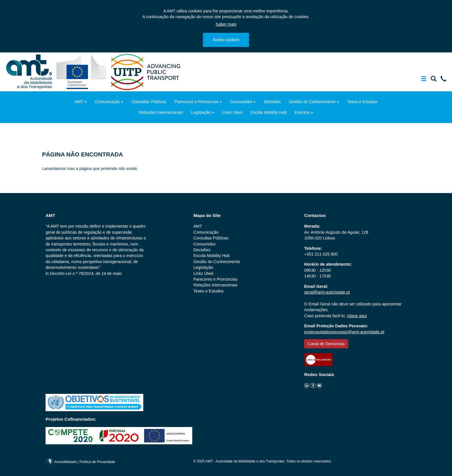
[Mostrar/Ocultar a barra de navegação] (424, 80)
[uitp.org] (145, 71)
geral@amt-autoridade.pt (327, 292)
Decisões (272, 102)
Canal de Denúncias (326, 344)
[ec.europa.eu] (82, 71)
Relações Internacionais (161, 112)
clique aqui (357, 316)
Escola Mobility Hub (269, 112)
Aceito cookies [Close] (226, 40)
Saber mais (226, 24)
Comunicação (107, 102)
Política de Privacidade (97, 462)
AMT (79, 102)
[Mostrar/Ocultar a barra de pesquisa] (434, 80)
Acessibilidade (62, 462)
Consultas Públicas (149, 102)
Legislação (201, 112)
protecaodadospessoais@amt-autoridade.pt (344, 332)
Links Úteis (232, 112)
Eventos (302, 112)
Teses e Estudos (362, 102)
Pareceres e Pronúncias (197, 102)
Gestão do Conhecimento (312, 102)
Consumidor (241, 102)
